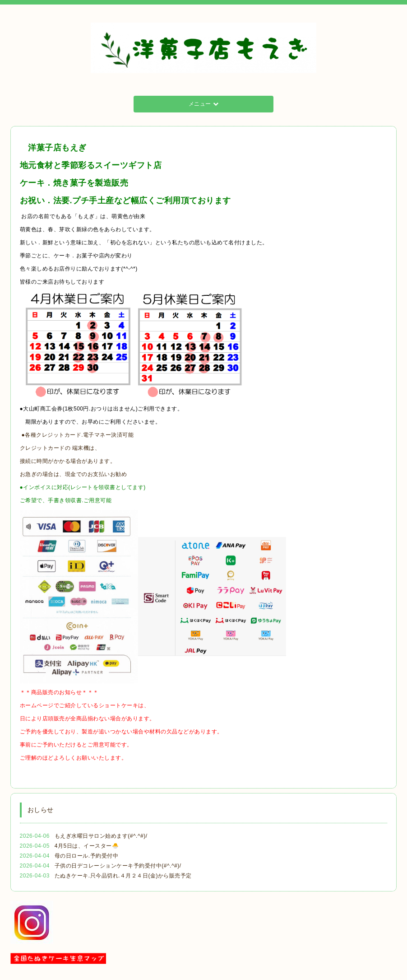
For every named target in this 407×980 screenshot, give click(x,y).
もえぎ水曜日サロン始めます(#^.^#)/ (101, 836)
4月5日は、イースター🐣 (87, 846)
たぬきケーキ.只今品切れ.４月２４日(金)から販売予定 (123, 876)
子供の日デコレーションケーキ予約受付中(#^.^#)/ (118, 866)
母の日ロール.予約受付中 (86, 856)
